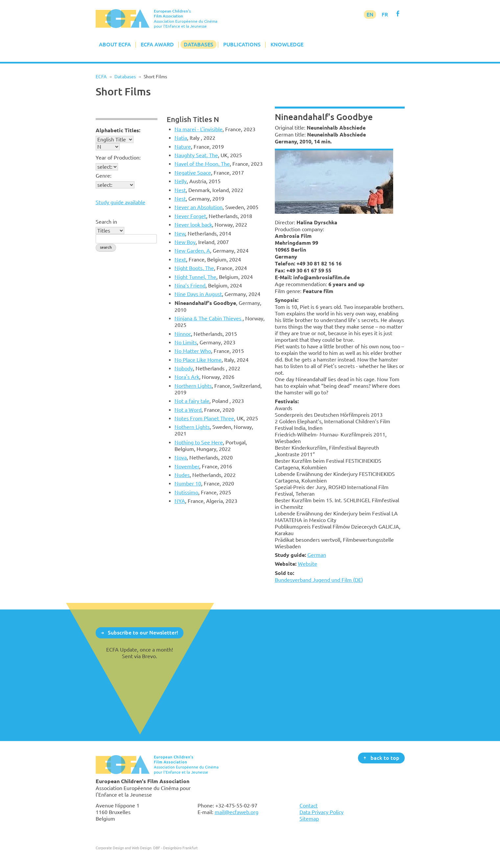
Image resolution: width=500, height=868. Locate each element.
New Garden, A (192, 251)
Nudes (182, 475)
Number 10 (188, 484)
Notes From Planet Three (204, 418)
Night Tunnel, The (195, 277)
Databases (199, 44)
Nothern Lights (192, 427)
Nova (181, 458)
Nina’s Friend (190, 285)
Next (180, 260)
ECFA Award (157, 44)
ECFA (101, 77)
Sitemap (309, 819)
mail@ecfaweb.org (237, 812)
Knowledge (287, 44)
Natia (181, 138)
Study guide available (120, 202)
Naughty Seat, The (196, 155)
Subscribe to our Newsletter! (143, 632)
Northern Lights (193, 386)
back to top (385, 757)
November (187, 466)
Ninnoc (183, 334)
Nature (183, 147)
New (180, 234)
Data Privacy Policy (321, 812)
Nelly (181, 181)
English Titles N (193, 119)
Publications (242, 44)
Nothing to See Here (199, 442)
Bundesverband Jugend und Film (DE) (319, 580)
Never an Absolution (199, 207)
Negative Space (193, 173)
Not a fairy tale (192, 401)
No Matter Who (193, 351)
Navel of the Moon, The (202, 164)
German (317, 555)
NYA (180, 501)
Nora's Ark (187, 377)
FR (385, 14)
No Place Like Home (198, 360)
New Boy (185, 242)
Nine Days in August (198, 294)
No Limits (186, 342)
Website (308, 564)
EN (370, 14)
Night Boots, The (194, 268)
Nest (180, 190)
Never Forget (190, 216)
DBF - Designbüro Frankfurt (175, 848)
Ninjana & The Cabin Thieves (209, 318)
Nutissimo (186, 492)
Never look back (193, 225)
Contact (309, 806)
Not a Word (188, 410)
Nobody (184, 368)
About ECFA (115, 44)
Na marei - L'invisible (199, 129)
